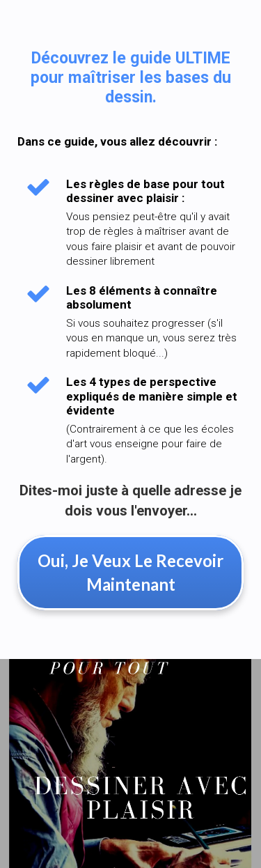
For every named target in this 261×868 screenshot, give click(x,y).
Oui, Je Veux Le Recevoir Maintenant (130, 572)
